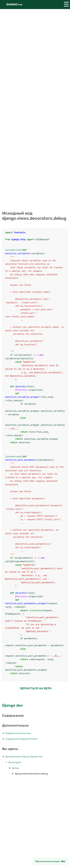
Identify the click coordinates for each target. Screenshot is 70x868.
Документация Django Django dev (24, 757)
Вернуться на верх (35, 689)
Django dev (13, 705)
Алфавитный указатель (18, 733)
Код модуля (15, 762)
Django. (14, 4)
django (15, 768)
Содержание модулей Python (22, 739)
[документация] (14, 250)
